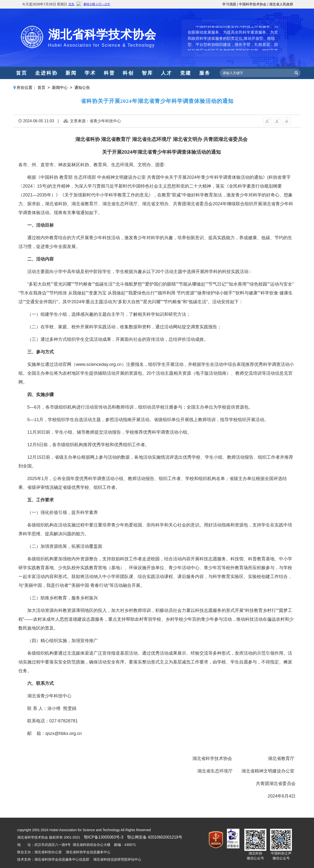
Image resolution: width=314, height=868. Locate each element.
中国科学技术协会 (253, 4)
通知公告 (82, 88)
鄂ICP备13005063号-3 (104, 837)
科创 (128, 73)
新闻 (71, 73)
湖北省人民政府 (281, 4)
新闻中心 (60, 88)
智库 (147, 73)
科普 (109, 73)
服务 (205, 73)
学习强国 (229, 4)
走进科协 (46, 73)
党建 (186, 73)
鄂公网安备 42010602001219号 (155, 837)
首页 (22, 73)
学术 (90, 73)
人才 (167, 73)
